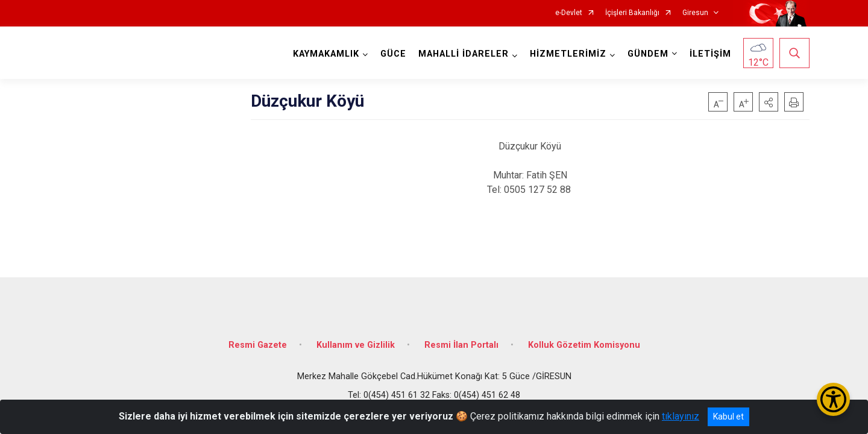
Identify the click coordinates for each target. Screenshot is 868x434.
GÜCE (393, 54)
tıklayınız (681, 416)
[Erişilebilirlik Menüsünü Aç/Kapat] (833, 399)
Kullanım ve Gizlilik (356, 345)
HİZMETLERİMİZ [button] (568, 54)
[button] (769, 102)
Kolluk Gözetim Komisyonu (584, 345)
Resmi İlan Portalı (461, 345)
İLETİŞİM (710, 54)
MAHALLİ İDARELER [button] (464, 54)
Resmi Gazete (258, 345)
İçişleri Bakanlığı (632, 13)
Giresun (695, 13)
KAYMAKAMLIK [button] (326, 54)
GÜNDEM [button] (648, 54)
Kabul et (728, 417)
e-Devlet (569, 13)
